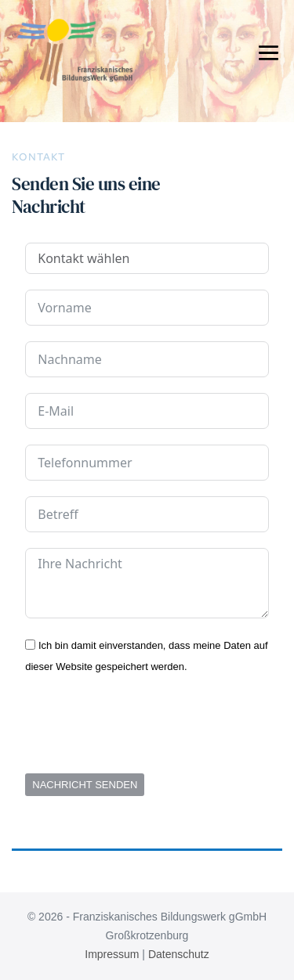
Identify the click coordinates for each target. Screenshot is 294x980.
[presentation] (144, 727)
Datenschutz (179, 954)
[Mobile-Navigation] (269, 52)
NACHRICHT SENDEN (85, 785)
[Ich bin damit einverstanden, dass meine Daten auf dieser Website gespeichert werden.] (30, 645)
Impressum (112, 954)
